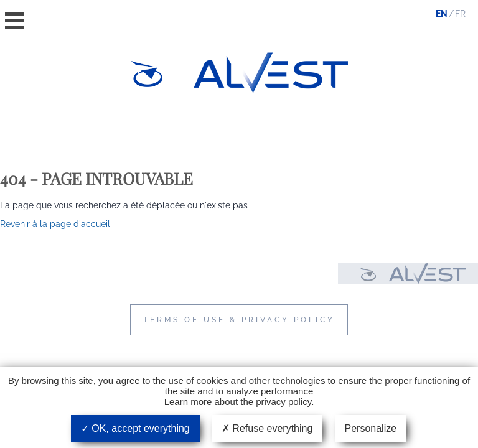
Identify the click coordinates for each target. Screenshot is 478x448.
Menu (14, 21)
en (442, 14)
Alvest (271, 72)
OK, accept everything (135, 428)
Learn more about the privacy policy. (239, 402)
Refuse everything (267, 428)
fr (460, 14)
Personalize (371, 428)
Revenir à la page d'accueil (55, 224)
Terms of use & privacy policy (239, 320)
